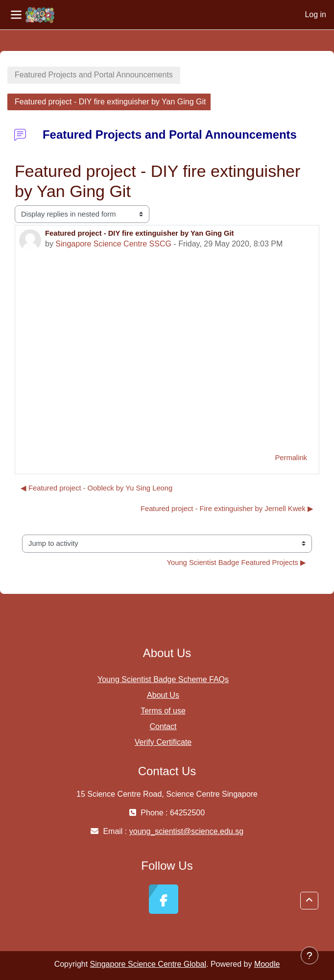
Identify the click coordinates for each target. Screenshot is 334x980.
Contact (163, 726)
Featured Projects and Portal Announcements (94, 75)
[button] (309, 901)
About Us (163, 695)
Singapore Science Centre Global (148, 964)
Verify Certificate (163, 742)
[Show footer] (310, 955)
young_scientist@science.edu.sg (186, 831)
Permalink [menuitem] (291, 458)
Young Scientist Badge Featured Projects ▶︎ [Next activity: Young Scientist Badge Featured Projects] (237, 563)
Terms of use (163, 711)
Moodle (267, 964)
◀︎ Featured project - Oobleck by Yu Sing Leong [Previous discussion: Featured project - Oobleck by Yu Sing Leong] (96, 488)
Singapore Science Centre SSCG (113, 244)
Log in (315, 14)
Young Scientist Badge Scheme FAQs (163, 679)
